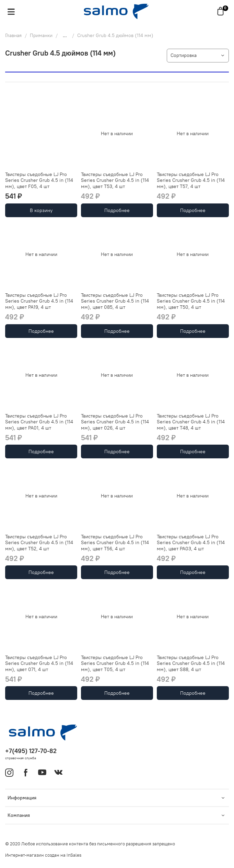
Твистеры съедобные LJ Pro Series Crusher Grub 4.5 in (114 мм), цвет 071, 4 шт (39, 663)
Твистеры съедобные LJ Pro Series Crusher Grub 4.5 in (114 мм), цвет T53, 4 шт (115, 180)
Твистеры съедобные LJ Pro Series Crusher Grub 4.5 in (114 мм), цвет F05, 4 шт (39, 180)
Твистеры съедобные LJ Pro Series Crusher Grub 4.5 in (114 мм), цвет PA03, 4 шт (191, 543)
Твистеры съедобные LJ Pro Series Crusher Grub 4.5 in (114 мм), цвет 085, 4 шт (115, 301)
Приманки (41, 35)
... (65, 35)
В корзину (41, 210)
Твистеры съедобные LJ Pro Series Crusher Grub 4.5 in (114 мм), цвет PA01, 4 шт (39, 422)
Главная (13, 35)
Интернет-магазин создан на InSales (43, 855)
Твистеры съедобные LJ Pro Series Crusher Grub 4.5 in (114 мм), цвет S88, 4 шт (191, 663)
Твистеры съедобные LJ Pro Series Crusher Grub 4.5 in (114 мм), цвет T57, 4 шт (191, 180)
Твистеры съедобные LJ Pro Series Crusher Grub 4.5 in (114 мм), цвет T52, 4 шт (39, 543)
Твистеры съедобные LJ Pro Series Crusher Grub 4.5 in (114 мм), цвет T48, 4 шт (191, 422)
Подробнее (117, 210)
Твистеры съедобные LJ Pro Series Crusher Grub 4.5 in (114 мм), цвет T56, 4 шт (115, 543)
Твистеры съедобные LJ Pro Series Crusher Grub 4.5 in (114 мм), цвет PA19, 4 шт (39, 301)
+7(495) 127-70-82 (31, 751)
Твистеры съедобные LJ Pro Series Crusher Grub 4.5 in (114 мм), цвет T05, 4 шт (115, 663)
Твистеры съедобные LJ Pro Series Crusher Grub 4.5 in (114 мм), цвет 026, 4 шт (115, 422)
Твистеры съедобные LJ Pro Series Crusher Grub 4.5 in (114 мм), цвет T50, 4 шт (191, 301)
